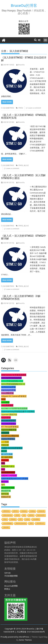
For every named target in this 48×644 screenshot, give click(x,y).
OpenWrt (6, 527)
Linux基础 (5, 402)
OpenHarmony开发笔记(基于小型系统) (18, 411)
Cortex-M (41, 511)
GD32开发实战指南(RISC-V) (13, 384)
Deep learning (8, 515)
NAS (31, 523)
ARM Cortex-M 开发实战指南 (14, 375)
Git (24, 515)
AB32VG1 (6, 511)
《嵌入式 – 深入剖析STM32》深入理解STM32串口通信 (23, 177)
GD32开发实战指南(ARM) (12, 381)
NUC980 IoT (40, 523)
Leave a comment (35, 108)
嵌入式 (26, 165)
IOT (21, 519)
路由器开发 (6, 491)
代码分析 (5, 445)
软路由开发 (6, 497)
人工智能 (5, 442)
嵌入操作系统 (7, 457)
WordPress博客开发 (10, 436)
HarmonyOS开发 (8, 390)
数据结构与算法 (8, 466)
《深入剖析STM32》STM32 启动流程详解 (24, 59)
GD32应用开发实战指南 (11, 378)
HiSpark (13, 519)
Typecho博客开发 (9, 430)
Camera (24, 511)
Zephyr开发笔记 (8, 439)
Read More (7, 102)
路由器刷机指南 (8, 488)
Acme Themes (25, 640)
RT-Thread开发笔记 (10, 427)
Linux (3, 399)
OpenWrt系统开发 (9, 414)
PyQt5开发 (6, 418)
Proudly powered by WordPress (15, 637)
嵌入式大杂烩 (7, 454)
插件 (3, 463)
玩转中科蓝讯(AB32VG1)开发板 (15, 478)
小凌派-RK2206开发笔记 (12, 448)
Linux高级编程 (7, 405)
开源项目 (5, 460)
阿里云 (7, 589)
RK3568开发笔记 (9, 424)
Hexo (5, 519)
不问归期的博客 (11, 576)
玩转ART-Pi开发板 (9, 475)
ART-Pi (15, 511)
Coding (33, 511)
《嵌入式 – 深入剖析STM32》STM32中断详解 (24, 237)
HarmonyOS (41, 515)
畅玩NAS (5, 482)
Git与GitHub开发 (8, 387)
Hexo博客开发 (7, 393)
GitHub (31, 515)
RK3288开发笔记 (9, 421)
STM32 (21, 108)
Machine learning (21, 523)
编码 (3, 485)
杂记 (3, 469)
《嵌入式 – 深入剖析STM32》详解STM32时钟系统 (21, 297)
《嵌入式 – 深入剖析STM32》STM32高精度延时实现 (24, 116)
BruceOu (20, 65)
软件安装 (5, 494)
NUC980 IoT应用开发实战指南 (14, 408)
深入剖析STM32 (9, 108)
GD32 (17, 515)
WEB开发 (5, 433)
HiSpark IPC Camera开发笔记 (14, 396)
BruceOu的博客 (24, 6)
